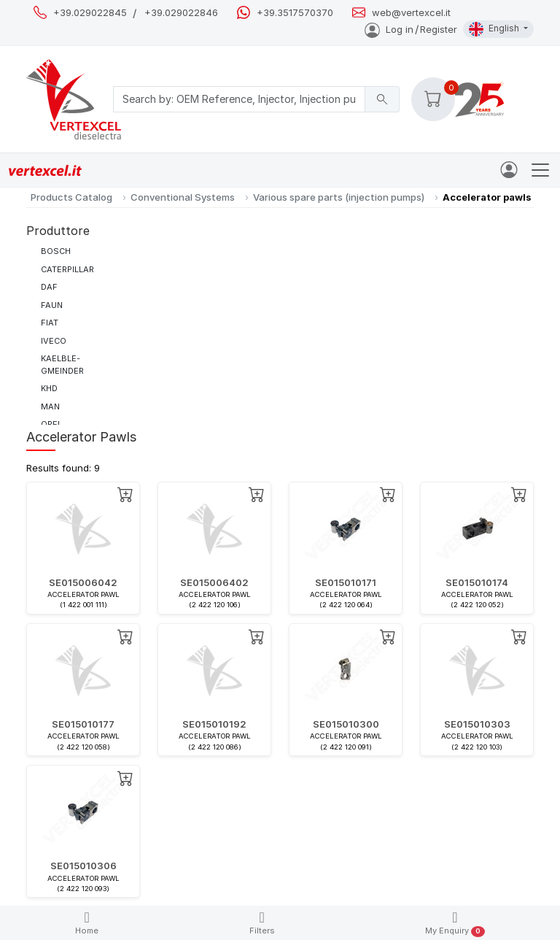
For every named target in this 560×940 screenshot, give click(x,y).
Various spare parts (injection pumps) (339, 197)
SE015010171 (346, 582)
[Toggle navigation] (540, 170)
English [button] (495, 29)
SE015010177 (83, 724)
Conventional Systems (183, 197)
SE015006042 (83, 582)
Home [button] (87, 923)
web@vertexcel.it (411, 13)
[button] (433, 99)
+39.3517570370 (295, 13)
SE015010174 (477, 582)
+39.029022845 (90, 13)
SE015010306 (83, 866)
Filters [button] (262, 923)
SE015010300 (346, 724)
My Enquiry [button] (455, 924)
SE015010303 (477, 724)
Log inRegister (411, 29)
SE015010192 (214, 724)
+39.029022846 (181, 13)
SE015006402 (214, 582)
